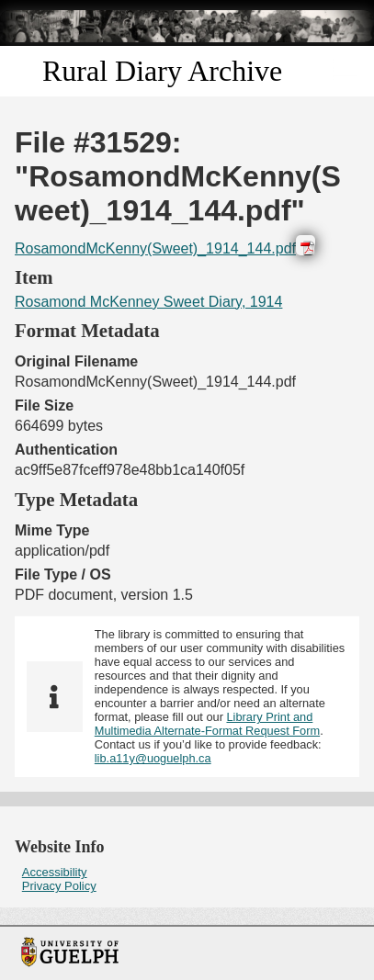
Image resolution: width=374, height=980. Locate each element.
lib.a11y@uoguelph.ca (153, 758)
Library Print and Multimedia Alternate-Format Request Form (207, 724)
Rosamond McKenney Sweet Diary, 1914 (148, 302)
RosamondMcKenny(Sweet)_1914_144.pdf (155, 248)
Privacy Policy (59, 886)
